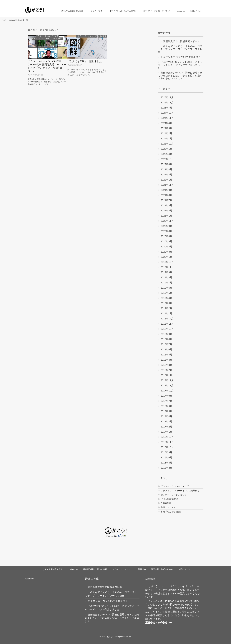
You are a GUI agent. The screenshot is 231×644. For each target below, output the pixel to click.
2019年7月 (167, 283)
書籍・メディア (168, 507)
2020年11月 (167, 221)
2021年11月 (167, 185)
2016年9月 (167, 453)
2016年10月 (167, 447)
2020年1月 (167, 257)
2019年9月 (167, 272)
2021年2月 (167, 211)
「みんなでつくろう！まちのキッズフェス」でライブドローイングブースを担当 (180, 49)
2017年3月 (167, 422)
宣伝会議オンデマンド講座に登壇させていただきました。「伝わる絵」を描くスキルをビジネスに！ (180, 76)
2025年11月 (167, 103)
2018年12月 (167, 319)
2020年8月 (167, 231)
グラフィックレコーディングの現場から (47, 39)
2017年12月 (167, 380)
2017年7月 (167, 401)
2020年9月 (167, 226)
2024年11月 (167, 118)
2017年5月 (167, 411)
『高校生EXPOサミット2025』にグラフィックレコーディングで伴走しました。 (180, 65)
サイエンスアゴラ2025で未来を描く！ (182, 57)
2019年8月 (167, 278)
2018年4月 (167, 360)
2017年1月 (167, 432)
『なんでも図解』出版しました (85, 62)
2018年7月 (167, 344)
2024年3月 (167, 128)
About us (181, 8)
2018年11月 (167, 324)
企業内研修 (102, 36)
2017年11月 (167, 386)
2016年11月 (167, 442)
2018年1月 (167, 375)
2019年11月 (167, 267)
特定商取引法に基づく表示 (95, 569)
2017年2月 (167, 427)
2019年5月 (167, 293)
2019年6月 (167, 288)
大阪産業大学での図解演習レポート (180, 42)
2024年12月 (167, 113)
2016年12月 (167, 437)
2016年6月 (167, 458)
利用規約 (142, 569)
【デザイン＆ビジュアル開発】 (124, 8)
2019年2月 (167, 308)
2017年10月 (167, 391)
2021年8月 (167, 195)
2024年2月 (167, 134)
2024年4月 (167, 123)
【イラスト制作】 (97, 8)
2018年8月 (167, 339)
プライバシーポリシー (122, 569)
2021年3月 (167, 206)
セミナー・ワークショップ (86, 36)
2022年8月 (167, 164)
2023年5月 (167, 149)
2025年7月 (167, 108)
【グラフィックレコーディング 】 (158, 8)
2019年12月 (167, 262)
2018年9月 (167, 334)
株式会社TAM (165, 623)
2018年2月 (167, 370)
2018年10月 (167, 329)
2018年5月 (167, 355)
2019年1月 (167, 314)
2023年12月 (167, 144)
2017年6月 (167, 406)
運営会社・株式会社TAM (162, 569)
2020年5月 (167, 242)
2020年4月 (167, 247)
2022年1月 (167, 180)
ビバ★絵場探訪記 (169, 499)
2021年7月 (167, 200)
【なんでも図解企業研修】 (73, 8)
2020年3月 (167, 252)
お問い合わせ (196, 8)
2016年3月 (167, 468)
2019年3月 (167, 303)
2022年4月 (167, 170)
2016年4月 (167, 463)
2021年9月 (167, 190)
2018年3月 (167, 365)
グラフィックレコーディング (47, 36)
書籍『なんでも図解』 (171, 512)
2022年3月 (167, 175)
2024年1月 (167, 139)
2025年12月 (167, 98)
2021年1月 (167, 216)
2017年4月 (167, 416)
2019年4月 (167, 298)
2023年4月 (167, 154)
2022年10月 (167, 159)
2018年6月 (167, 350)
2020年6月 (167, 236)
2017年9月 (167, 396)
